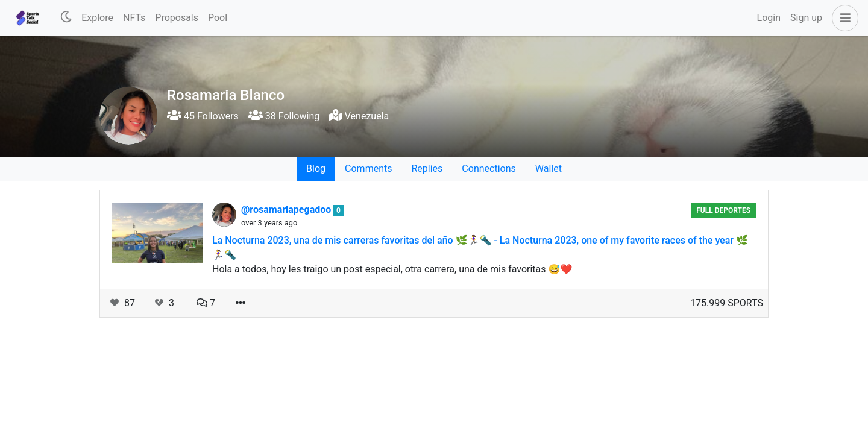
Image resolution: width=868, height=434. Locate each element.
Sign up (806, 18)
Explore (97, 18)
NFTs (134, 18)
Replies (427, 168)
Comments (368, 168)
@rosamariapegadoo (287, 209)
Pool (218, 18)
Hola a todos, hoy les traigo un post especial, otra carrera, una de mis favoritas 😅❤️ (392, 269)
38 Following (284, 116)
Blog (316, 168)
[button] (843, 18)
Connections (489, 168)
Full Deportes (723, 210)
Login (769, 18)
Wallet (549, 168)
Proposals (177, 18)
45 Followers (203, 116)
